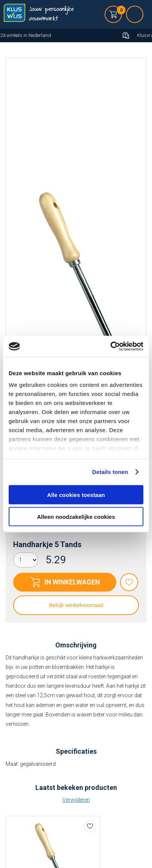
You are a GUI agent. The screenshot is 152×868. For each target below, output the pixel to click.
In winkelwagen (72, 582)
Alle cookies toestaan (76, 495)
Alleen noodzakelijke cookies (76, 517)
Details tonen (110, 472)
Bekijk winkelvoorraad (76, 605)
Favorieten (129, 582)
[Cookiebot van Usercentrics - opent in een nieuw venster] (110, 347)
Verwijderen (76, 800)
